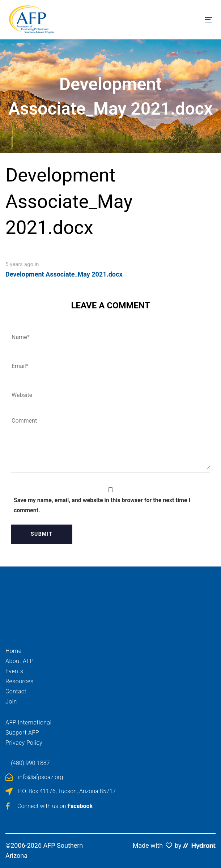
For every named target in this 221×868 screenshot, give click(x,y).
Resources (20, 681)
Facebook (80, 806)
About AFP (20, 661)
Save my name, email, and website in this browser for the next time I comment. (102, 505)
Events (14, 671)
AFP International (28, 722)
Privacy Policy (24, 743)
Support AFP (22, 733)
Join (11, 702)
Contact (16, 691)
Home (13, 651)
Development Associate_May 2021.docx (64, 274)
